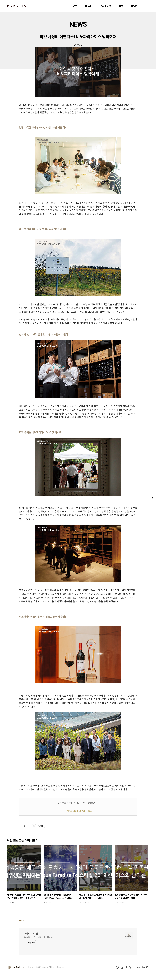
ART (75, 6)
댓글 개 (22, 920)
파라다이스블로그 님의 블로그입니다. (38, 937)
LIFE (121, 6)
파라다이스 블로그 (33, 933)
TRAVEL (89, 6)
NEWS (134, 6)
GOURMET (106, 6)
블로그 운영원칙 (143, 967)
